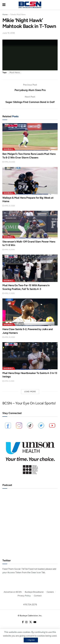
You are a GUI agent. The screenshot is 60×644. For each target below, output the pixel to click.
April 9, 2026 (8, 381)
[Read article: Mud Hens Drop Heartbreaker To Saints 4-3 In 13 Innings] (30, 356)
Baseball (8, 149)
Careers (50, 592)
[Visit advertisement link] (30, 457)
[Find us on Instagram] (26, 622)
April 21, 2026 (9, 206)
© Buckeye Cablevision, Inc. (30, 616)
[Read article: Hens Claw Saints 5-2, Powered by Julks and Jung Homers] (30, 312)
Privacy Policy (24, 596)
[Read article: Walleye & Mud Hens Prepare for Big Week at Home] (30, 181)
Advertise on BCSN (13, 592)
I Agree (31, 640)
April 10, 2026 (9, 337)
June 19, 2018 (9, 33)
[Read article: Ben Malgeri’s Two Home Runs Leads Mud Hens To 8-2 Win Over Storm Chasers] (30, 137)
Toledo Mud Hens (18, 15)
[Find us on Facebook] (23, 622)
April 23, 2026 (9, 162)
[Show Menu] (4, 5)
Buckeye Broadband (34, 592)
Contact (38, 596)
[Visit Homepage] (30, 5)
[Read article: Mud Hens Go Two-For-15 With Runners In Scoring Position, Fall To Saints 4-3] (30, 268)
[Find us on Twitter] (31, 622)
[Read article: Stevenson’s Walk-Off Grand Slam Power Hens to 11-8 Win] (30, 225)
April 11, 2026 (8, 293)
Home (5, 15)
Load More (30, 392)
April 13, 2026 (9, 250)
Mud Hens (15, 72)
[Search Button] (56, 5)
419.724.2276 (30, 605)
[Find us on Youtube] (35, 622)
